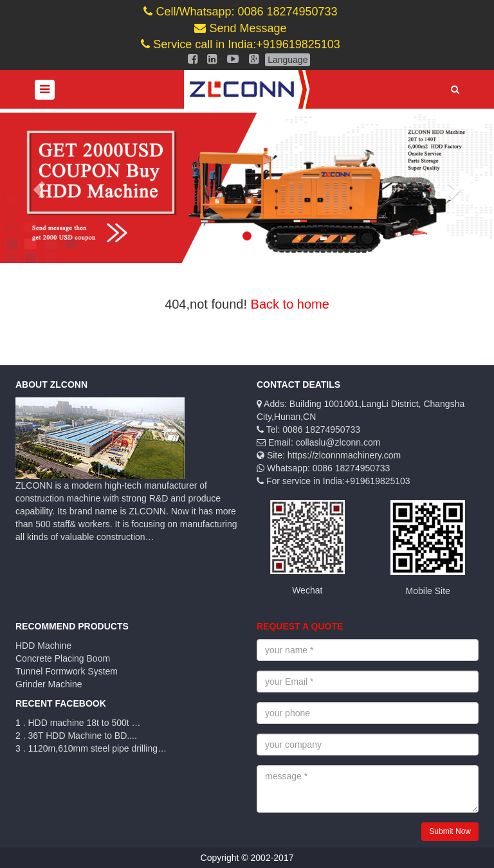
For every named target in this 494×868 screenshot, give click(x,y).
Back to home (290, 304)
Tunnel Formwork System (67, 671)
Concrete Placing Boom (63, 658)
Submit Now (450, 831)
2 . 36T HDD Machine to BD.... (76, 736)
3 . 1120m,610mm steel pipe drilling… (91, 748)
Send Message (240, 28)
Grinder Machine (49, 684)
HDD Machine (43, 646)
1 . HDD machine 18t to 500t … (78, 723)
